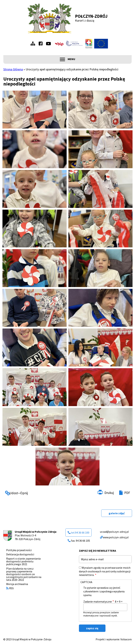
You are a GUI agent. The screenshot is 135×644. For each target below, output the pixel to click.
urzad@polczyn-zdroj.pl (114, 532)
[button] (35, 110)
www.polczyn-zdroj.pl (114, 537)
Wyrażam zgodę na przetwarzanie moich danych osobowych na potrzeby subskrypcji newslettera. (105, 571)
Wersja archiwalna (17, 584)
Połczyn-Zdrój (91, 16)
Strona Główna (13, 69)
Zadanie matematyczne (98, 602)
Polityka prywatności (19, 550)
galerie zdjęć (117, 513)
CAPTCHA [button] (86, 582)
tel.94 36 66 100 (78, 533)
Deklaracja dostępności (20, 554)
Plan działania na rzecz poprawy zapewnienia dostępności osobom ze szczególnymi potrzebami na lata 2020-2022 (24, 574)
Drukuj (109, 493)
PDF (127, 493)
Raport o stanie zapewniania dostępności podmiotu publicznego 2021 (23, 561)
